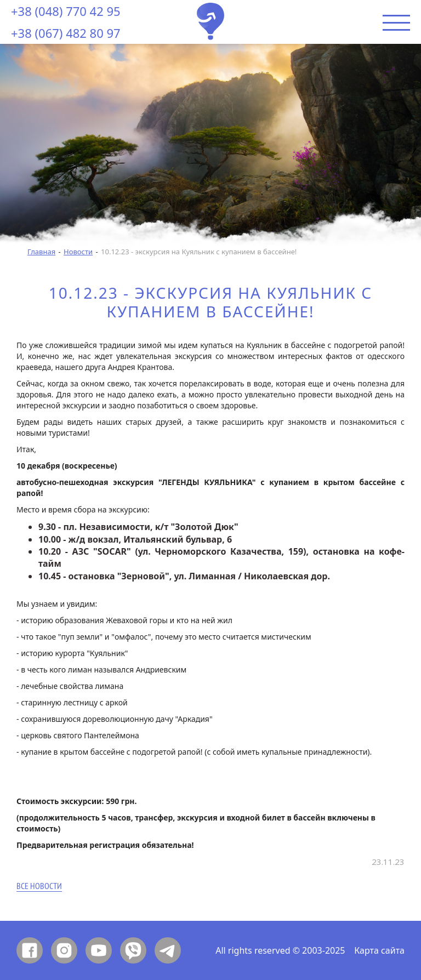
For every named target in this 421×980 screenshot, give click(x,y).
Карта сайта (379, 950)
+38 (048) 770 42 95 (66, 11)
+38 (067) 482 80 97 (66, 33)
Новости (78, 252)
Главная (41, 252)
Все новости (39, 886)
